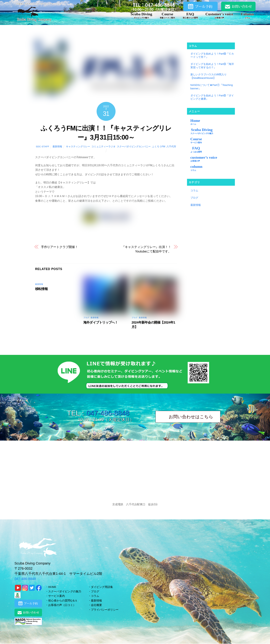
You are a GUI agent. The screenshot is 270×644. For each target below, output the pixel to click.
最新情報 (57, 146)
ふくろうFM (159, 146)
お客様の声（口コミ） (62, 605)
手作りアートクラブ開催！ (59, 247)
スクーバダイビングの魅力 (65, 591)
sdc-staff (43, 147)
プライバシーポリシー (105, 610)
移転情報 (41, 289)
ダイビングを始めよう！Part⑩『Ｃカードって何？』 (212, 55)
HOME (52, 587)
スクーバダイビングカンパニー (134, 146)
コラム (194, 190)
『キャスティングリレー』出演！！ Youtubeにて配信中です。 (146, 249)
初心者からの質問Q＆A (63, 601)
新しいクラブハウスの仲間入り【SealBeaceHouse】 (209, 76)
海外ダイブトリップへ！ (101, 322)
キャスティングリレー (78, 146)
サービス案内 (56, 596)
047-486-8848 (108, 413)
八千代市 (171, 146)
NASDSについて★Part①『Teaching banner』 (212, 87)
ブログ (86, 318)
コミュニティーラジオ (103, 146)
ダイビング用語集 (102, 587)
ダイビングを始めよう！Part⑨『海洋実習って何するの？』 (212, 66)
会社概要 (96, 605)
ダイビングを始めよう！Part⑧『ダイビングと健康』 (212, 97)
